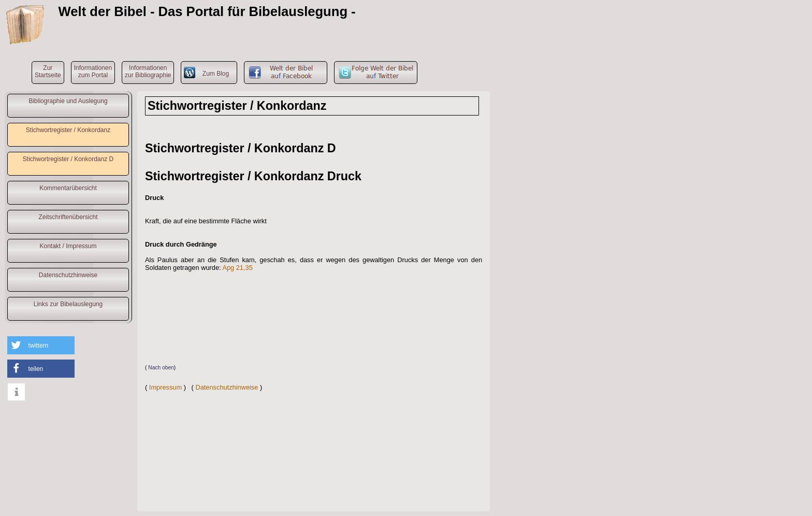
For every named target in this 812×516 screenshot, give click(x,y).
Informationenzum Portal (93, 71)
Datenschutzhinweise (68, 275)
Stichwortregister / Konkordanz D (68, 159)
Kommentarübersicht (68, 188)
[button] (41, 345)
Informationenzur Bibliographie (148, 71)
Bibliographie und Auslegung (68, 101)
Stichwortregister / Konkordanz (68, 130)
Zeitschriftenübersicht (68, 217)
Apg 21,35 (237, 268)
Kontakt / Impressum (68, 246)
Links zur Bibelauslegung (68, 304)
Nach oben (161, 368)
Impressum (165, 387)
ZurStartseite (48, 71)
